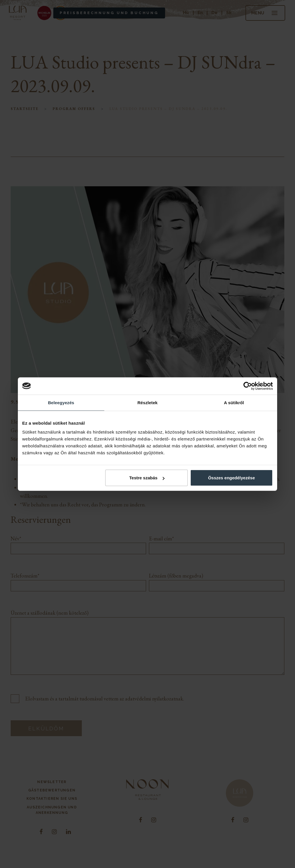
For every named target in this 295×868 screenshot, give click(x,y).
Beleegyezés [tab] (61, 402)
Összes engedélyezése (231, 478)
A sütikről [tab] (234, 402)
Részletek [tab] (147, 402)
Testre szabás (147, 478)
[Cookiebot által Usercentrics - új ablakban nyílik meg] (248, 386)
